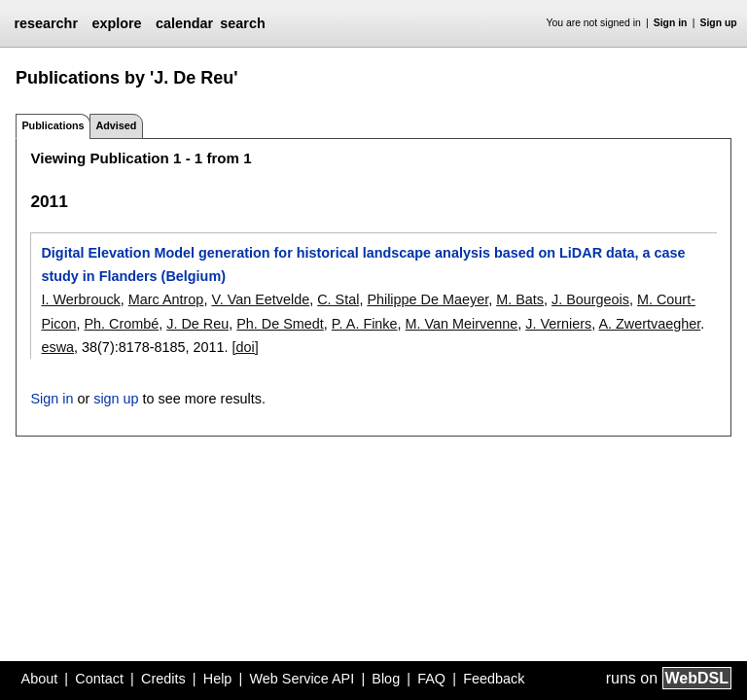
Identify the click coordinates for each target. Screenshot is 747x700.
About (40, 679)
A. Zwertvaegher (649, 324)
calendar (184, 23)
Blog (386, 679)
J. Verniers (558, 324)
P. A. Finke (365, 324)
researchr (46, 23)
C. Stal (338, 299)
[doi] (246, 347)
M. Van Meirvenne (462, 324)
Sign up (719, 23)
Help (218, 679)
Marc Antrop (166, 299)
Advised (116, 125)
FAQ (431, 679)
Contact (99, 679)
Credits (163, 679)
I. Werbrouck (80, 299)
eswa (57, 347)
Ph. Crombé (121, 324)
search (242, 23)
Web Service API (302, 679)
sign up (116, 399)
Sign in (671, 23)
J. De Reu (197, 324)
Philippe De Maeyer (427, 299)
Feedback (494, 679)
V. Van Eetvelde (260, 299)
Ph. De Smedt (280, 324)
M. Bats (520, 299)
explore (116, 23)
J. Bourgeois (590, 299)
